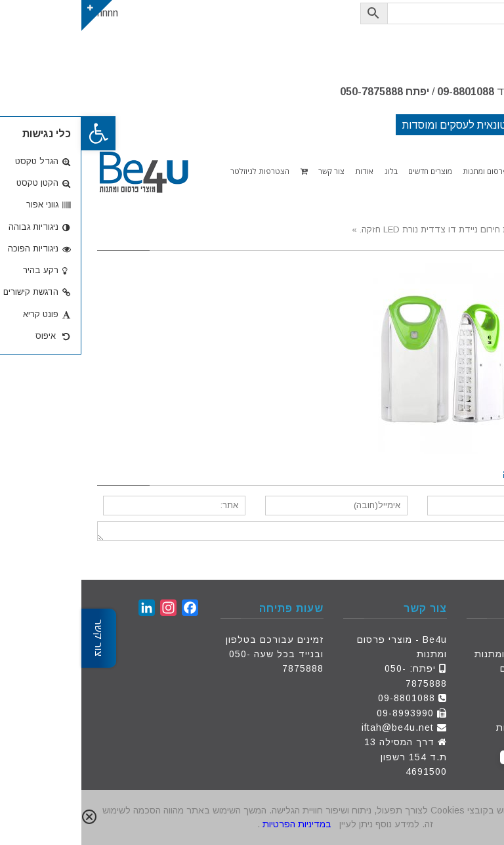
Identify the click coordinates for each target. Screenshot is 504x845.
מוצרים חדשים (450, 668)
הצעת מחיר (456, 713)
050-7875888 (290, 92)
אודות (469, 683)
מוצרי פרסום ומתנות (437, 654)
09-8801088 (384, 92)
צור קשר (463, 698)
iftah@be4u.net (316, 727)
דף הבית (463, 639)
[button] (17, 133)
